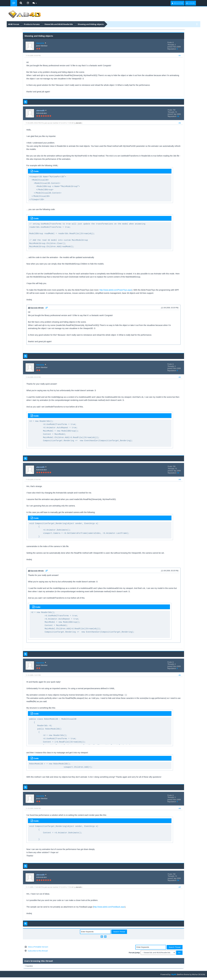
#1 (180, 55)
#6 (180, 808)
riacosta (40, 43)
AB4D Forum (14, 24)
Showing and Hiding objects (91, 24)
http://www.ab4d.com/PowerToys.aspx (116, 290)
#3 (180, 377)
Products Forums (32, 24)
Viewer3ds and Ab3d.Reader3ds (59, 24)
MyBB (174, 974)
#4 (180, 479)
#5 (180, 675)
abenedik (79, 123)
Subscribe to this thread (38, 951)
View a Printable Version (38, 947)
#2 (180, 123)
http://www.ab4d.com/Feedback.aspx (109, 907)
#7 (180, 887)
